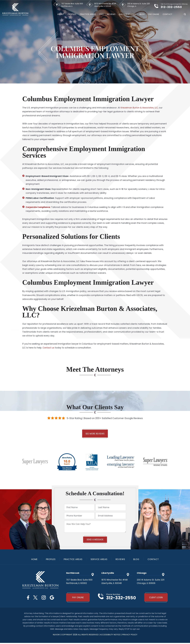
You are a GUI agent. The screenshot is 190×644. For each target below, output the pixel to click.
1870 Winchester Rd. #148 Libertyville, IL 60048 (105, 5)
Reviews (111, 14)
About (61, 14)
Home (33, 560)
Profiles (72, 14)
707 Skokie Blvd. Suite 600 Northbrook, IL (72, 5)
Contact (168, 14)
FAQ (101, 14)
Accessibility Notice (111, 636)
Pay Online (154, 14)
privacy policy (130, 636)
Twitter (35, 598)
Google (53, 598)
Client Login (156, 598)
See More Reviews (95, 434)
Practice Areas (88, 14)
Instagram (44, 598)
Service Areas (99, 560)
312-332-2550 (174, 7)
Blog (142, 14)
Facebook (27, 598)
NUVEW (56, 636)
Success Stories (127, 14)
